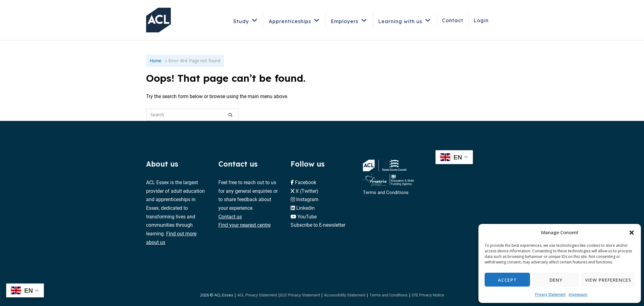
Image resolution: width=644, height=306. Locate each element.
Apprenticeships (295, 20)
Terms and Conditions (386, 192)
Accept (507, 280)
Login (481, 20)
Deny (556, 280)
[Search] (230, 115)
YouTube (307, 216)
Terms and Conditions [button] (389, 295)
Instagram (307, 199)
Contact (453, 20)
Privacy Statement (550, 294)
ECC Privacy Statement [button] (300, 295)
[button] (632, 233)
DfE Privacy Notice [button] (428, 295)
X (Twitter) (307, 191)
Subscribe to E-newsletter (318, 225)
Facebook (306, 182)
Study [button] (246, 20)
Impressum (578, 294)
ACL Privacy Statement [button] (257, 295)
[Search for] (192, 115)
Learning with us (405, 20)
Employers (349, 20)
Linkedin (305, 208)
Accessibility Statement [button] (345, 295)
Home (156, 61)
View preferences (608, 280)
